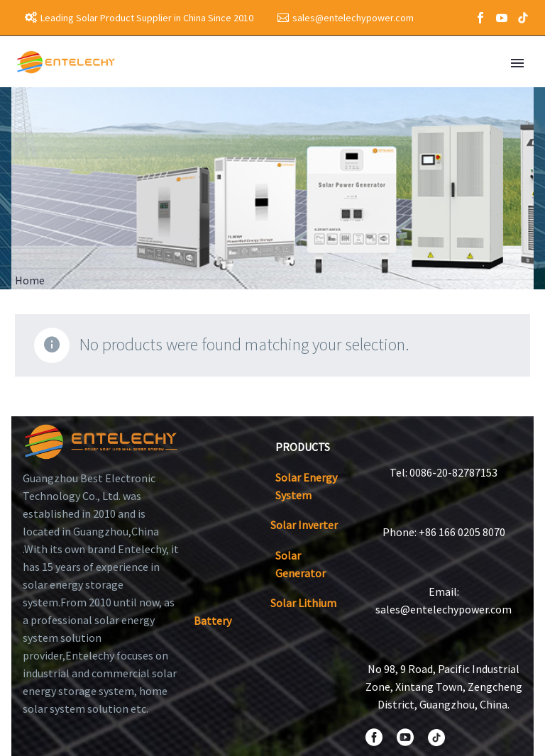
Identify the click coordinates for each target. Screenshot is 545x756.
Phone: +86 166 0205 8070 (444, 532)
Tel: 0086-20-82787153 (444, 472)
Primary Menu (517, 63)
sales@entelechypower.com (353, 18)
